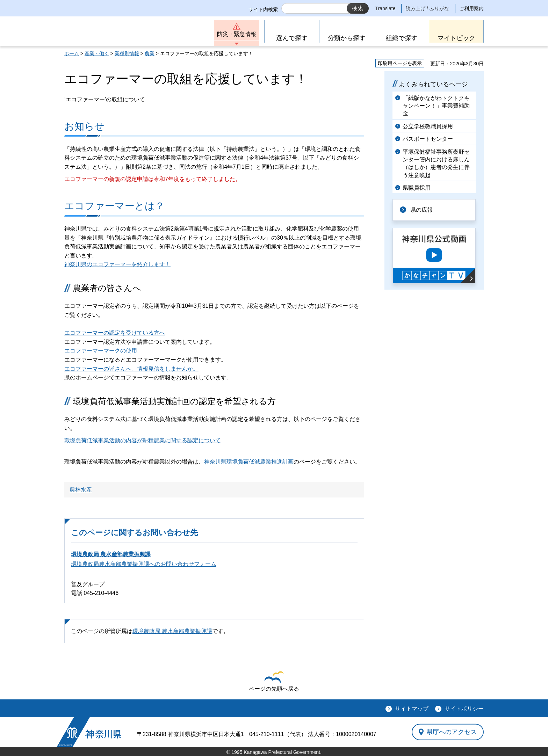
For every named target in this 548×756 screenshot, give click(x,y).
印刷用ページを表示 (400, 63)
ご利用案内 (471, 8)
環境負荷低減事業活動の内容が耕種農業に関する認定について (143, 440)
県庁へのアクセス (452, 732)
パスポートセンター (428, 139)
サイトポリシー (464, 709)
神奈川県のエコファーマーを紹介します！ (117, 264)
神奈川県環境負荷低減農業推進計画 (249, 462)
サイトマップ (412, 709)
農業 (150, 53)
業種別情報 (127, 53)
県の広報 (421, 210)
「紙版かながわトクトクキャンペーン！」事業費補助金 (436, 106)
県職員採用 (417, 188)
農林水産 (81, 490)
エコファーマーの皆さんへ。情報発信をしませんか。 (131, 369)
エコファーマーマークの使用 (101, 351)
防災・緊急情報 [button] (237, 34)
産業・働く (97, 53)
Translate (385, 8)
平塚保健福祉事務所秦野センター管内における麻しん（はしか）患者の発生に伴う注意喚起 (436, 163)
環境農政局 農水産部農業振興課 (111, 554)
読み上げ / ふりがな (427, 8)
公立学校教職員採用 (428, 126)
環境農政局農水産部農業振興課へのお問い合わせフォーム (144, 564)
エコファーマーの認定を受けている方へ (115, 333)
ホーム (72, 53)
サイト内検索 (263, 9)
